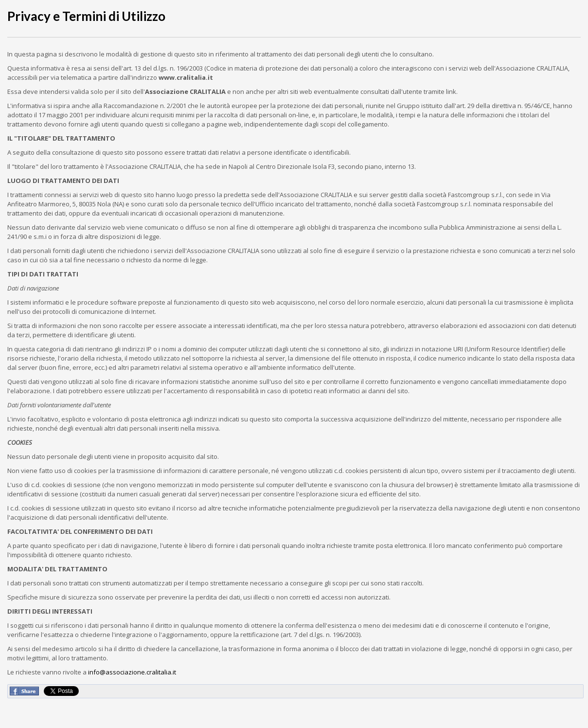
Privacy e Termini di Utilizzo (86, 16)
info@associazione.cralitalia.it (132, 672)
